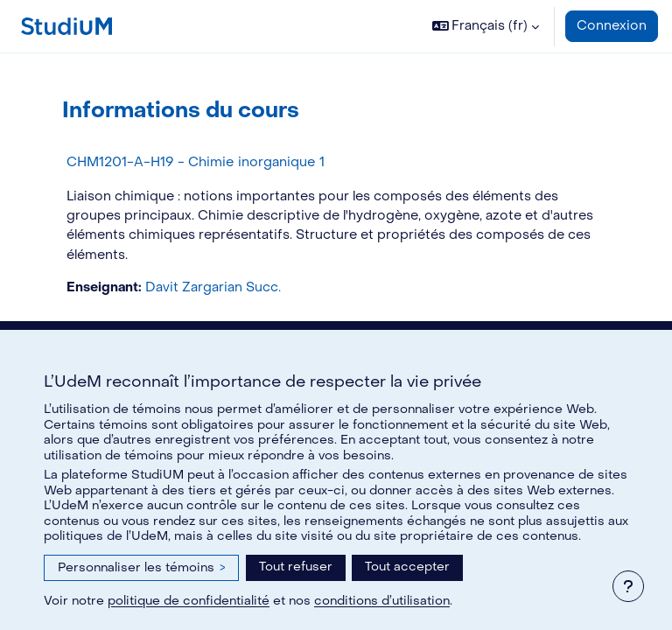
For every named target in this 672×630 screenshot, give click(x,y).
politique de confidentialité (189, 601)
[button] (486, 26)
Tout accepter (407, 567)
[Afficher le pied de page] (628, 586)
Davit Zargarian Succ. (213, 287)
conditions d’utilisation (382, 601)
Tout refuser (296, 567)
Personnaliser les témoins (141, 567)
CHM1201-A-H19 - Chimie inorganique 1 (196, 162)
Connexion (612, 26)
